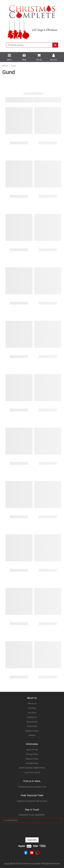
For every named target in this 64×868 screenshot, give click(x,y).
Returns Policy (32, 759)
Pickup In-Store (32, 731)
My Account (32, 722)
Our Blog (32, 708)
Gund (14, 66)
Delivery (32, 735)
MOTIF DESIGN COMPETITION (32, 768)
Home (5, 66)
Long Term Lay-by (32, 772)
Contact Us (32, 717)
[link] (26, 852)
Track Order (32, 726)
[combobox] (29, 45)
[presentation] (32, 830)
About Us (32, 703)
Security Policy (32, 763)
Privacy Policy (32, 754)
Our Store (32, 713)
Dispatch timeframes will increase (32, 801)
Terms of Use (32, 750)
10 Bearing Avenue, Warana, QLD (32, 787)
